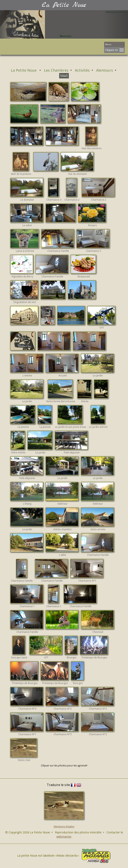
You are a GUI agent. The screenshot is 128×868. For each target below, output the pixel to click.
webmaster (64, 836)
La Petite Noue (24, 70)
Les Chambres (56, 70)
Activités (82, 70)
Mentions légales (64, 826)
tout (64, 75)
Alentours (105, 70)
